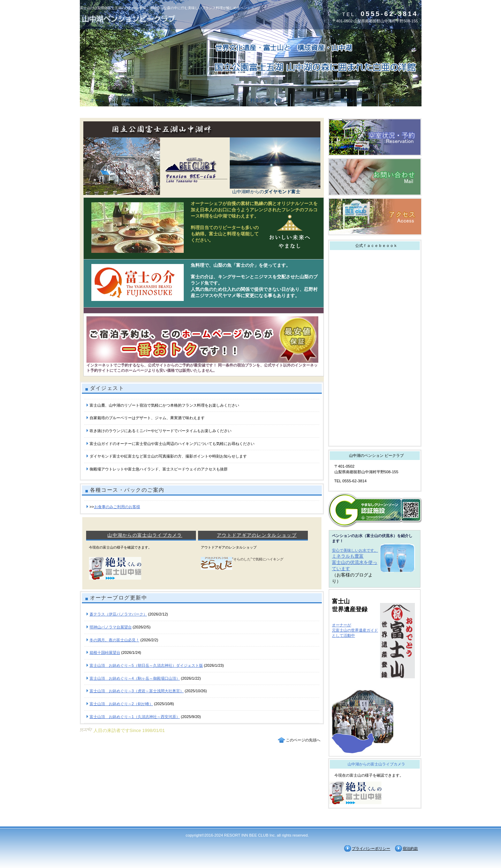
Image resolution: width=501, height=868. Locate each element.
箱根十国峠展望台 (105, 652)
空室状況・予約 (375, 137)
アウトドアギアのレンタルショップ (257, 535)
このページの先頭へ (303, 740)
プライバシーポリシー (371, 848)
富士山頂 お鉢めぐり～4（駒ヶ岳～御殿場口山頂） (135, 678)
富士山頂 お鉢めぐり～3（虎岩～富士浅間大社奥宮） (137, 691)
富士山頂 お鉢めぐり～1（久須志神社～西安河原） (135, 717)
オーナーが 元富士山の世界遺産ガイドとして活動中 (355, 630)
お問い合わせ (375, 177)
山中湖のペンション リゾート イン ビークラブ (150, 18)
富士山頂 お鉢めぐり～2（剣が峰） (121, 704)
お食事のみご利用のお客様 (117, 507)
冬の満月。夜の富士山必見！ (115, 640)
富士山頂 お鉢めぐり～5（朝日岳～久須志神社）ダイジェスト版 (146, 665)
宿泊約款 (410, 848)
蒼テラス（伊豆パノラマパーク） (118, 614)
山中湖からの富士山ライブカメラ (145, 535)
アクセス (375, 217)
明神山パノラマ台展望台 (111, 627)
